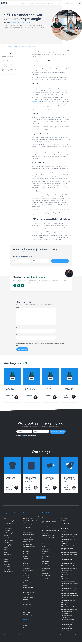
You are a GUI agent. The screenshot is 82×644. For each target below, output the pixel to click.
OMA (5, 549)
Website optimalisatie (28, 544)
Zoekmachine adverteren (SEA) (30, 518)
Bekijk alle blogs (41, 497)
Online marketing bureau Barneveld (69, 557)
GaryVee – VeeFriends (9, 63)
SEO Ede (44, 558)
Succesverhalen (35, 3)
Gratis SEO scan (27, 612)
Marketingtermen (27, 627)
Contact (73, 3)
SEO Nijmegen (45, 561)
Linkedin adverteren (27, 589)
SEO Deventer (45, 556)
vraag (35, 182)
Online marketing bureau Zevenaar (69, 545)
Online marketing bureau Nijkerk (69, 585)
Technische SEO (27, 548)
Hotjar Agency (26, 568)
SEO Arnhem (45, 551)
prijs (63, 93)
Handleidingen (7, 540)
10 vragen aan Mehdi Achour (49, 516)
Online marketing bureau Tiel (68, 600)
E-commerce (7, 530)
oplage (49, 93)
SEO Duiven (45, 573)
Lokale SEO (26, 556)
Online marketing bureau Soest (68, 578)
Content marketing (8, 523)
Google (6, 537)
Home (5, 46)
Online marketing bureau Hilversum (69, 595)
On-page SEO (26, 553)
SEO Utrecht (45, 563)
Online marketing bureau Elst (68, 563)
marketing (65, 138)
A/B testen (25, 580)
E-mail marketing (8, 532)
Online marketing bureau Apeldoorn (70, 583)
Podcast (6, 552)
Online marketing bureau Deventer (69, 588)
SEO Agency (45, 577)
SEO (5, 561)
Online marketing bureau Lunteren (69, 554)
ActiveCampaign (27, 601)
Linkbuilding (7, 542)
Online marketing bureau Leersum (69, 552)
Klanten (43, 3)
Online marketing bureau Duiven (69, 536)
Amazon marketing (8, 520)
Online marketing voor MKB (68, 622)
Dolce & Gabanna (8, 65)
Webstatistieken (8, 571)
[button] (80, 3)
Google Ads (26, 563)
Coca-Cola (6, 67)
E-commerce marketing (28, 592)
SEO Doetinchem (46, 575)
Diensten (24, 3)
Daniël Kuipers (16, 22)
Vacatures (25, 625)
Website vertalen (27, 604)
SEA (5, 559)
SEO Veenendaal (46, 565)
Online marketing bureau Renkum (69, 568)
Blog (67, 3)
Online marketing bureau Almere (69, 606)
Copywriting (7, 528)
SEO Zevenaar (45, 570)
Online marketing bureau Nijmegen (69, 590)
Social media (7, 564)
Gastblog (6, 535)
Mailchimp (25, 599)
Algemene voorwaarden (65, 634)
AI (4, 518)
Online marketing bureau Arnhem (69, 534)
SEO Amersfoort (46, 549)
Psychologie (7, 554)
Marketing (6, 544)
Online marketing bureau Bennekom (70, 565)
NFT (9, 46)
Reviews (6, 557)
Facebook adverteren (28, 570)
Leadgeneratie (26, 594)
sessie (57, 148)
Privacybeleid (75, 634)
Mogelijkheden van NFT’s (8, 56)
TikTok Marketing (27, 541)
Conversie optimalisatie (9, 525)
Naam (18, 327)
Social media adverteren (29, 534)
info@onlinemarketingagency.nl (69, 525)
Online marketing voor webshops (69, 609)
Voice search (7, 566)
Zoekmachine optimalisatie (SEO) (31, 516)
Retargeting (26, 558)
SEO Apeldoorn (46, 546)
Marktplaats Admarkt (28, 539)
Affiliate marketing (8, 516)
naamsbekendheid (36, 101)
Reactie (19, 307)
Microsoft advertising (28, 582)
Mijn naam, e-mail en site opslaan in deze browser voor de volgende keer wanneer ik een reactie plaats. (41, 344)
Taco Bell (6, 61)
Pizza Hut (6, 59)
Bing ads (25, 585)
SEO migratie (26, 551)
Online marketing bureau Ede (68, 539)
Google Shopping (27, 565)
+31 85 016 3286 (65, 523)
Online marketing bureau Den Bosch (70, 597)
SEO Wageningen (46, 568)
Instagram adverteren (28, 587)
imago (48, 103)
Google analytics (27, 577)
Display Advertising (27, 561)
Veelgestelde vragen (28, 622)
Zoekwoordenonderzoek (29, 546)
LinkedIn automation (28, 597)
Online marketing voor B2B (67, 619)
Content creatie (26, 527)
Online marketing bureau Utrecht (69, 593)
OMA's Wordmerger (28, 614)
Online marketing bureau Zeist (68, 581)
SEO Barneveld (45, 553)
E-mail (18, 334)
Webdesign (6, 569)
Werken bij (51, 3)
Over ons (60, 3)
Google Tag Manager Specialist (30, 573)
